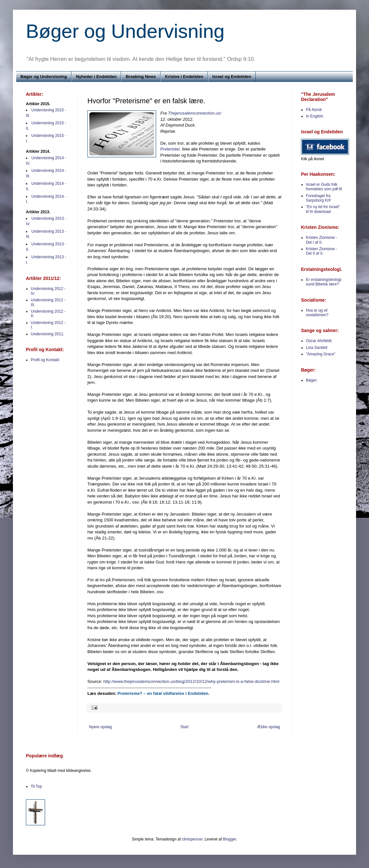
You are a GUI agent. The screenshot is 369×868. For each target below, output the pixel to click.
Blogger (230, 839)
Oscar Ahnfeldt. (319, 341)
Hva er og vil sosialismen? (317, 313)
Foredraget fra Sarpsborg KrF (319, 198)
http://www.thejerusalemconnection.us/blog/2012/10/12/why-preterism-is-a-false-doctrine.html (191, 681)
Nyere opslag (101, 727)
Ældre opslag (268, 727)
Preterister (170, 149)
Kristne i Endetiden (184, 77)
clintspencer (192, 839)
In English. (315, 116)
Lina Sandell (317, 348)
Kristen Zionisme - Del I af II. (322, 240)
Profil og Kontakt (45, 360)
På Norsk (314, 110)
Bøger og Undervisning (125, 31)
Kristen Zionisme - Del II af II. (322, 251)
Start (184, 727)
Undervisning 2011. (47, 334)
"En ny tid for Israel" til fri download (323, 209)
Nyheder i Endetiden (96, 77)
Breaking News (141, 77)
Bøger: (312, 380)
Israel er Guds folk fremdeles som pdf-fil (324, 187)
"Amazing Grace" (321, 354)
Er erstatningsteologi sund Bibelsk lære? (324, 282)
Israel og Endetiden (232, 77)
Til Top (36, 786)
